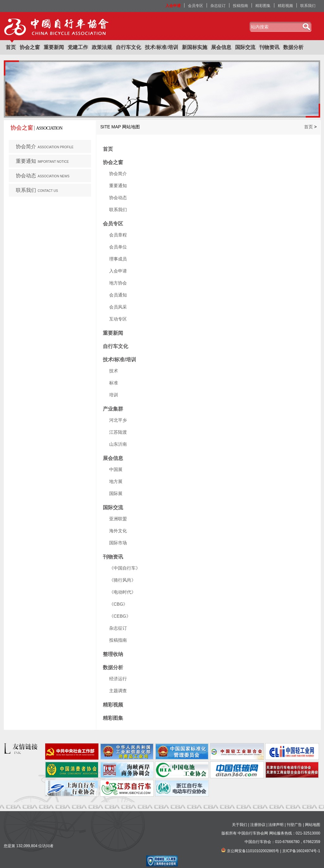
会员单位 (118, 247)
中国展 (116, 469)
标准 (114, 383)
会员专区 (196, 6)
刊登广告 (294, 825)
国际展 (116, 493)
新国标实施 (195, 47)
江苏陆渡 (118, 432)
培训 (114, 395)
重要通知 (42, 161)
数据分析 (293, 47)
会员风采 (118, 307)
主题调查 (118, 691)
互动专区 (118, 319)
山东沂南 (118, 444)
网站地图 (313, 825)
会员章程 (118, 235)
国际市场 (118, 543)
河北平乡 (118, 420)
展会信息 (221, 47)
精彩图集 (263, 6)
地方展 (116, 481)
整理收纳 (113, 654)
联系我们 (308, 6)
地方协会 (118, 283)
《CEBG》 (120, 616)
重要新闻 (54, 47)
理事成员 (118, 259)
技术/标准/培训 (162, 47)
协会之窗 (30, 47)
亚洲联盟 (118, 519)
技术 (114, 371)
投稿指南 (240, 6)
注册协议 (258, 825)
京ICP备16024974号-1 (301, 851)
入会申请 (173, 6)
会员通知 (118, 295)
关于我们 (240, 825)
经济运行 (118, 679)
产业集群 (113, 409)
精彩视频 (285, 6)
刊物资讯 (269, 47)
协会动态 (43, 176)
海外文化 (118, 531)
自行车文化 (128, 47)
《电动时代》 (122, 592)
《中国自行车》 (125, 568)
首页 (11, 47)
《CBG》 (118, 604)
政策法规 (102, 47)
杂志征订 (218, 6)
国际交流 (245, 47)
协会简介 (45, 147)
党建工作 (78, 47)
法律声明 (276, 825)
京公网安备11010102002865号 (253, 851)
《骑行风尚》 (122, 580)
